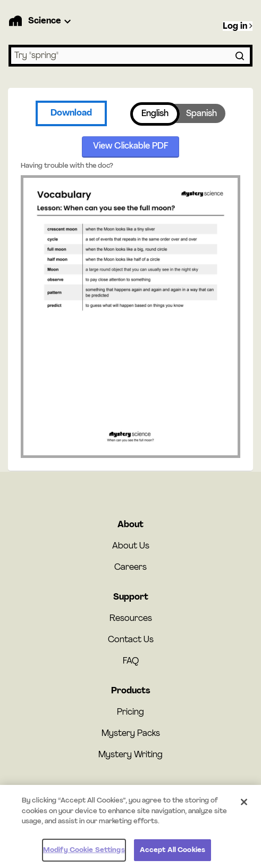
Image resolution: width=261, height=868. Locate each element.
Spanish (201, 114)
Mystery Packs (131, 734)
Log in (238, 26)
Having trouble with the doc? (67, 166)
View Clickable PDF (131, 146)
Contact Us (131, 640)
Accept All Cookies (172, 855)
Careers (130, 568)
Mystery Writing (130, 755)
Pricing (130, 713)
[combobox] (130, 56)
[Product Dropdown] (51, 21)
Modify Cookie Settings (84, 855)
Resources (131, 619)
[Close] (244, 807)
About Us (131, 546)
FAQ (131, 661)
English (155, 114)
